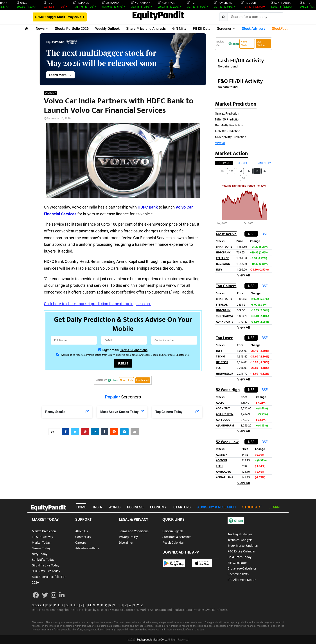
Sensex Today (41, 548)
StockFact (280, 29)
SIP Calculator (237, 563)
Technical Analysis (240, 540)
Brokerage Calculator (242, 568)
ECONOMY (50, 93)
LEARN (274, 507)
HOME (81, 507)
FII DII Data (202, 29)
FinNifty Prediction (228, 131)
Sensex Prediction (227, 113)
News (40, 29)
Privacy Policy (128, 537)
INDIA (97, 507)
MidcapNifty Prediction (231, 137)
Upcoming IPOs (238, 574)
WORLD (115, 507)
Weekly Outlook (107, 29)
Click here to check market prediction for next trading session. (97, 304)
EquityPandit (158, 16)
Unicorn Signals (173, 531)
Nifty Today (40, 554)
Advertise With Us (87, 548)
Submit (123, 363)
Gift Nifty (179, 29)
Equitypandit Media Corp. (152, 640)
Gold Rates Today (240, 557)
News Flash (126, 380)
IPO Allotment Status (242, 580)
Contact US (83, 537)
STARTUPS (182, 507)
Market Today (41, 543)
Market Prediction (44, 531)
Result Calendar (173, 543)
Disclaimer (126, 543)
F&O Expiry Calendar (241, 551)
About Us (82, 531)
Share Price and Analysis (146, 29)
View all (220, 143)
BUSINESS (135, 507)
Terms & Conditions (134, 350)
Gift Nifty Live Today (46, 565)
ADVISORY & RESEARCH (216, 507)
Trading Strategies (240, 534)
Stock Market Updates (243, 546)
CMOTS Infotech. (216, 610)
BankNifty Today (43, 560)
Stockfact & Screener (177, 537)
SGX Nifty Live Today (46, 571)
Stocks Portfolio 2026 (72, 29)
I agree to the (125, 350)
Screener (224, 29)
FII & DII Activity (42, 537)
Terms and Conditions (134, 531)
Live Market (143, 380)
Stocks (36, 605)
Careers (81, 543)
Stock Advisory (254, 29)
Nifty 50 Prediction (228, 119)
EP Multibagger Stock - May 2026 (60, 17)
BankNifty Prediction (229, 125)
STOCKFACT (252, 507)
